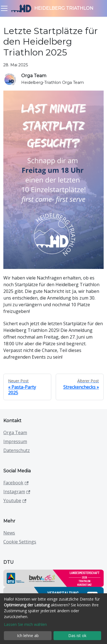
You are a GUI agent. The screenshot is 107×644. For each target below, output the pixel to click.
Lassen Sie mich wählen (25, 624)
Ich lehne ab (28, 636)
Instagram (17, 492)
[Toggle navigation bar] (4, 8)
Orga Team (15, 432)
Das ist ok (77, 636)
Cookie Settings (20, 542)
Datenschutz (17, 450)
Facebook (16, 483)
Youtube (15, 500)
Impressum (15, 441)
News (9, 533)
